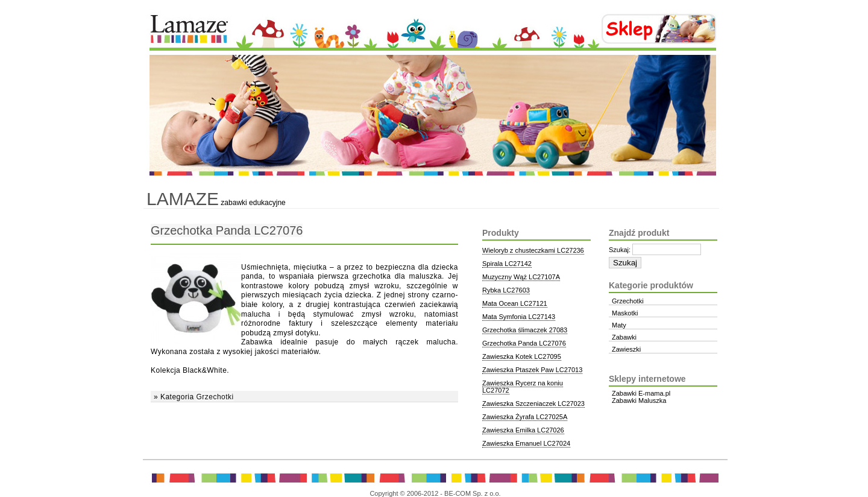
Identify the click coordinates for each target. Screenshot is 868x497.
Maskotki (625, 313)
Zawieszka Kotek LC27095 (522, 356)
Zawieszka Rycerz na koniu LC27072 (523, 387)
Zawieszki (626, 349)
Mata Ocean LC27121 (515, 303)
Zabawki (624, 337)
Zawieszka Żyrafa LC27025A (525, 417)
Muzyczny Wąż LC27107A (521, 277)
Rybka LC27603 (506, 290)
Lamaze (183, 199)
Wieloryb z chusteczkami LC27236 (533, 250)
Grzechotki (215, 397)
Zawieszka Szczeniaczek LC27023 (533, 404)
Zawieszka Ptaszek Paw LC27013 (532, 370)
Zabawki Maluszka (639, 400)
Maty (619, 325)
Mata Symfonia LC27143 (519, 317)
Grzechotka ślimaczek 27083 (525, 330)
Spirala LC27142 (507, 264)
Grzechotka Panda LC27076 (227, 230)
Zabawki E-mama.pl (641, 393)
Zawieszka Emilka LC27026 (523, 430)
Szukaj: (620, 250)
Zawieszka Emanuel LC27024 (526, 443)
